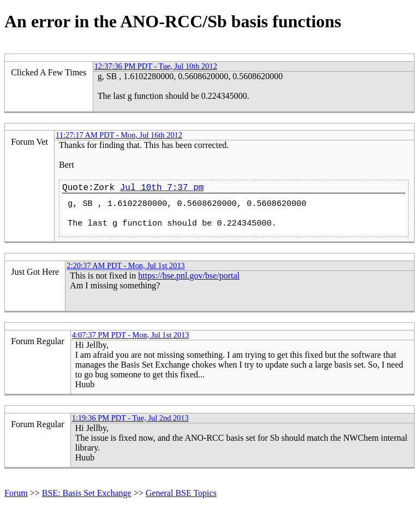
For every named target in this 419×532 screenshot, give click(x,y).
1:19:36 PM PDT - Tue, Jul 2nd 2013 (130, 418)
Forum (16, 493)
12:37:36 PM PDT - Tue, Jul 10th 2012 (156, 66)
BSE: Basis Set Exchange (87, 493)
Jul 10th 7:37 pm (162, 188)
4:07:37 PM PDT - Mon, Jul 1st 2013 (131, 335)
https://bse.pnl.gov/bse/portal (189, 276)
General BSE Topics (181, 493)
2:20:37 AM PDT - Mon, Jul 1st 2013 (125, 265)
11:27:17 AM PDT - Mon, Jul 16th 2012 (119, 135)
